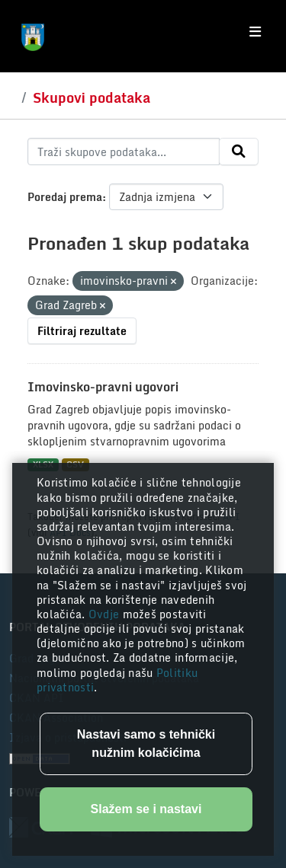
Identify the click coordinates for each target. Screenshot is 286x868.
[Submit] (239, 152)
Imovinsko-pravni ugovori (103, 387)
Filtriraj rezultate (82, 331)
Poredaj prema (65, 197)
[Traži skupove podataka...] (124, 152)
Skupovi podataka (92, 97)
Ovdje (106, 614)
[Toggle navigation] (255, 32)
